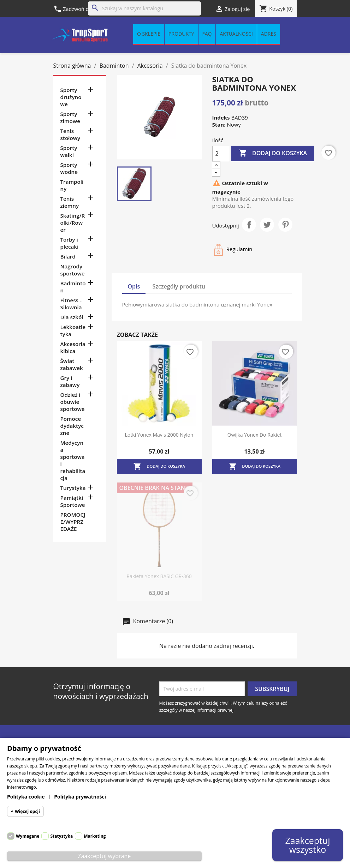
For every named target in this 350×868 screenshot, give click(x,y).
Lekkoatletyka (73, 330)
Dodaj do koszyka (273, 153)
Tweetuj (267, 225)
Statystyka (61, 836)
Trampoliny (72, 185)
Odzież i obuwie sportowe (73, 402)
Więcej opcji (27, 811)
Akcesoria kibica (73, 347)
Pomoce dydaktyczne (72, 426)
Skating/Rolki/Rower (73, 223)
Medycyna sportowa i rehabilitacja (73, 460)
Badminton (73, 287)
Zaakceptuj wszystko (307, 845)
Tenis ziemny (70, 202)
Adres (269, 34)
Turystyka (73, 488)
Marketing (95, 836)
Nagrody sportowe (73, 270)
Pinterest (285, 225)
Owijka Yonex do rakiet (255, 435)
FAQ (207, 34)
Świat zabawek (72, 364)
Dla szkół (72, 317)
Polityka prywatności (80, 797)
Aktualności (236, 34)
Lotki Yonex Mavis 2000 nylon (159, 435)
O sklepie (149, 34)
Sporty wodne (69, 168)
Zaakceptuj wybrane (104, 856)
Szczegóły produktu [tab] (179, 286)
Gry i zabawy (70, 381)
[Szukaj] (144, 8)
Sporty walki (69, 151)
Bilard (68, 256)
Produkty (181, 34)
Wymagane (28, 836)
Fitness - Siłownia (71, 304)
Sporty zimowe (70, 117)
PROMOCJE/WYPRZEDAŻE (73, 522)
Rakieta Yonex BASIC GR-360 (159, 576)
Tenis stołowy (70, 134)
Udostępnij (249, 225)
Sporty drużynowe (71, 97)
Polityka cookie (26, 797)
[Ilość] (221, 153)
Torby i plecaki (70, 243)
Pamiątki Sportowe (73, 501)
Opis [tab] (134, 286)
